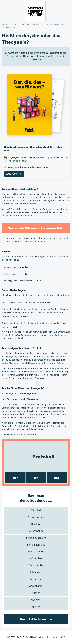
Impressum (53, 637)
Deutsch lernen (9, 25)
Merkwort (36, 600)
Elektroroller (36, 565)
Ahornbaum (36, 531)
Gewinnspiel (36, 586)
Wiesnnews (36, 579)
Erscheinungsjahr (36, 538)
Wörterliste (36, 559)
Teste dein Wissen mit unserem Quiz (36, 228)
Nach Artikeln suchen (36, 619)
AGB (63, 637)
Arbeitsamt (36, 572)
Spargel (36, 607)
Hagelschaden (36, 552)
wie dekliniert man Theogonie (21, 435)
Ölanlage (36, 524)
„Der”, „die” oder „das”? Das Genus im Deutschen (42, 25)
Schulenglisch (36, 517)
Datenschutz (39, 637)
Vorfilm (36, 593)
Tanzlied (36, 510)
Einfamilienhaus (36, 545)
